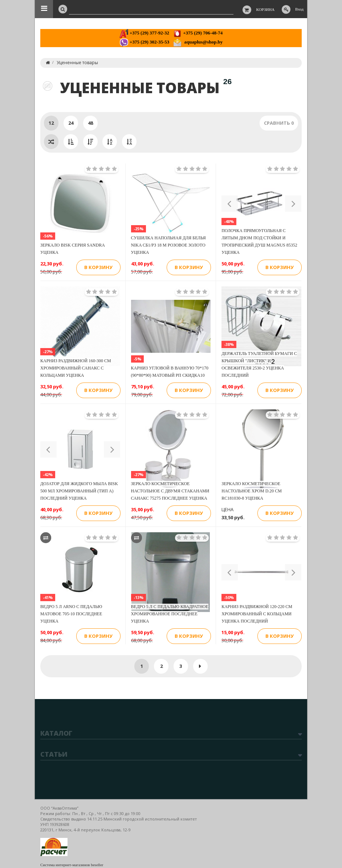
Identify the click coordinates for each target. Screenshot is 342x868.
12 (51, 123)
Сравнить (279, 123)
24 (71, 123)
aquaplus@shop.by (198, 42)
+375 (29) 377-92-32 (144, 33)
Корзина (266, 9)
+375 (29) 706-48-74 (198, 33)
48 (90, 123)
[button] (230, 204)
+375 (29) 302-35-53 (144, 42)
